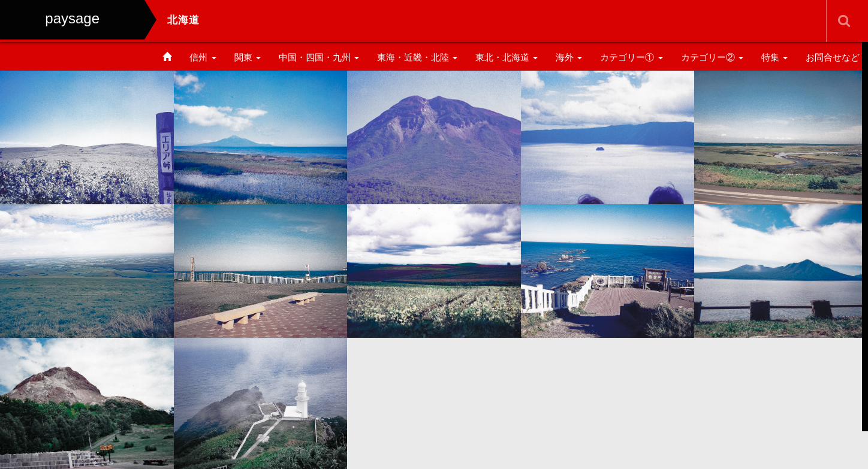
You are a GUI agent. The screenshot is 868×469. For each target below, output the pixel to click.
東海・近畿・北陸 (417, 57)
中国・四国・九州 (319, 57)
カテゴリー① (631, 57)
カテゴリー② (712, 57)
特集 (774, 57)
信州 (203, 57)
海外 (569, 57)
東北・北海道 (507, 57)
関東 (248, 57)
